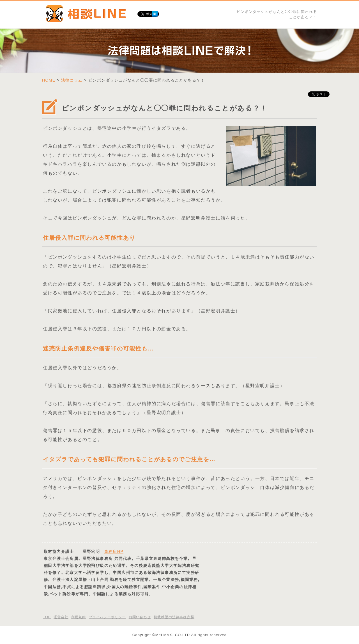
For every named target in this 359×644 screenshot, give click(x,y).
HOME (49, 80)
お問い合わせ (140, 617)
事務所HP (114, 551)
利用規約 (79, 617)
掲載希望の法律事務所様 (174, 617)
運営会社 (61, 617)
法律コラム (72, 80)
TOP (47, 617)
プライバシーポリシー (107, 617)
